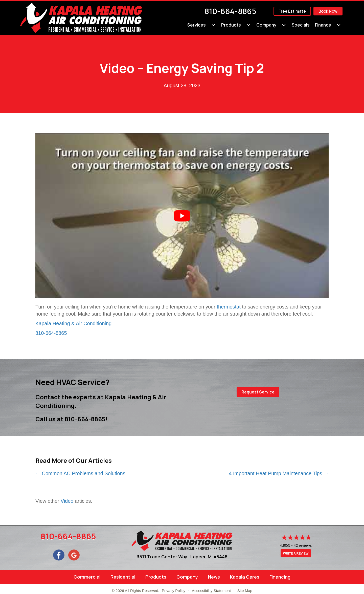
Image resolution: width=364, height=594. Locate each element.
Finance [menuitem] (323, 25)
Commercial (87, 577)
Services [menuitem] (197, 25)
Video (67, 501)
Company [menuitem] (266, 25)
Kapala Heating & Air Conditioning (73, 323)
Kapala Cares (245, 577)
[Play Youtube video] (182, 216)
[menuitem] (213, 25)
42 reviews (303, 545)
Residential (123, 577)
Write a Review (296, 554)
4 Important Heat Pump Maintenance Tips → (279, 473)
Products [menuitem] (231, 25)
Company (187, 577)
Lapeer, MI (201, 557)
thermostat (229, 307)
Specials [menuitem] (301, 25)
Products (156, 577)
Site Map (245, 591)
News (214, 577)
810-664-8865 (230, 11)
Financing (280, 577)
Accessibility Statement (211, 591)
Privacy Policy (174, 591)
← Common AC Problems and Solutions (80, 473)
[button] (258, 392)
